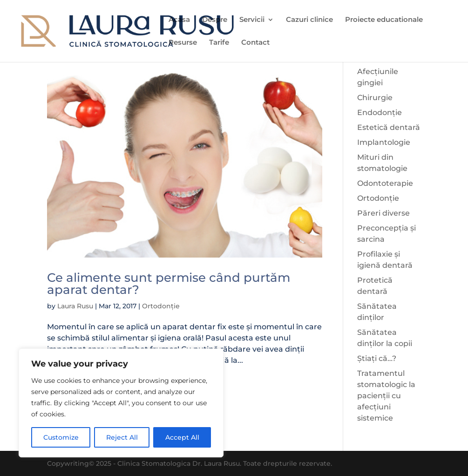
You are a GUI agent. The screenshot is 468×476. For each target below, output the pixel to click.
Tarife (219, 43)
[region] (121, 403)
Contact (255, 43)
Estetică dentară (389, 127)
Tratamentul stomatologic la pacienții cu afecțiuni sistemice (386, 396)
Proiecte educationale (384, 20)
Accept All (182, 437)
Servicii (252, 20)
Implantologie (384, 142)
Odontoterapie (385, 183)
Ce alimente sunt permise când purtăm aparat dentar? (169, 284)
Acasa (179, 20)
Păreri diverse (383, 213)
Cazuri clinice (309, 20)
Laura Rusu (75, 306)
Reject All (122, 437)
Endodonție (380, 112)
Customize (61, 437)
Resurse (183, 43)
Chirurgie (375, 98)
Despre (215, 20)
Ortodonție (161, 306)
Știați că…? (377, 358)
